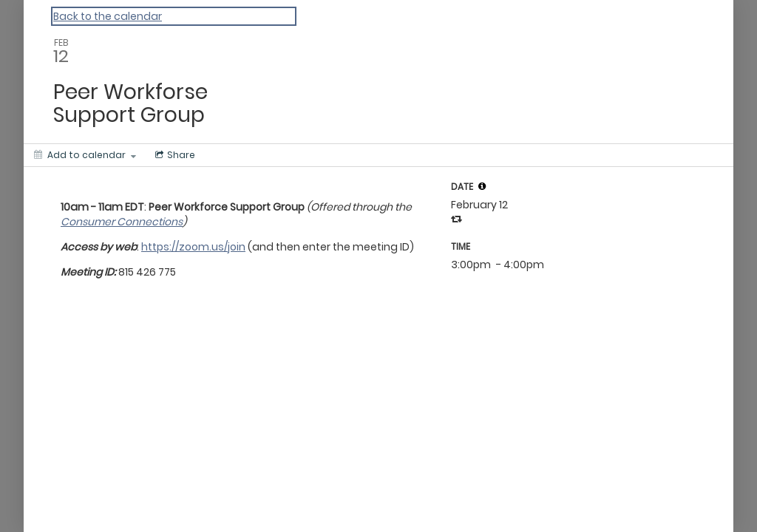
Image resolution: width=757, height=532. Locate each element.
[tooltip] (482, 186)
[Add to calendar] (85, 155)
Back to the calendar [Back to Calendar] (108, 16)
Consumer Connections (122, 222)
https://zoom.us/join (193, 247)
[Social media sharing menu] (174, 155)
